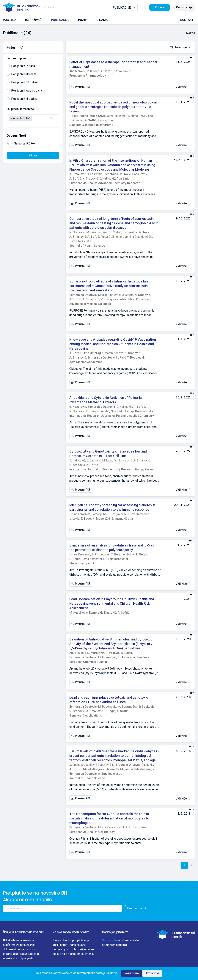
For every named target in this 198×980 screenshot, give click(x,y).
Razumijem (132, 973)
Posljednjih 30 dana (24, 74)
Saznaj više (109, 940)
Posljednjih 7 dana (23, 66)
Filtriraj (33, 155)
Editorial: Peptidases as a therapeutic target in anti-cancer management (113, 64)
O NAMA (102, 20)
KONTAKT (187, 20)
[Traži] (95, 7)
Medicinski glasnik (82, 563)
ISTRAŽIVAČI (34, 20)
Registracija (184, 7)
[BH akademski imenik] (22, 7)
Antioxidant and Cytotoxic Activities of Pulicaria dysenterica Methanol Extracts (106, 400)
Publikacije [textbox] (122, 8)
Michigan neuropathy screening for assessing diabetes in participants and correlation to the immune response (112, 507)
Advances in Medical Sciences (90, 304)
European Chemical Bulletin (88, 662)
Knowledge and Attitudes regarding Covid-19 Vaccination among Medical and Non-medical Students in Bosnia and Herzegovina (113, 344)
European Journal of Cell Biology (92, 832)
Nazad (188, 33)
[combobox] (124, 7)
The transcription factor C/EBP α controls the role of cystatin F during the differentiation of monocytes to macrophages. (109, 818)
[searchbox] (10, 124)
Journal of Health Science (87, 246)
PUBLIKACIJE (60, 20)
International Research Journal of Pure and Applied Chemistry (112, 416)
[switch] (10, 144)
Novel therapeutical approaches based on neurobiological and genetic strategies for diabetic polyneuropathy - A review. (113, 107)
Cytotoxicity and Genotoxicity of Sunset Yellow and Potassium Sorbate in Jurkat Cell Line (108, 454)
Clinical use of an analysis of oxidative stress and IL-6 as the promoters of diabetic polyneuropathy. (112, 548)
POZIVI (83, 20)
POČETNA (10, 20)
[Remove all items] (51, 118)
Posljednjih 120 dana (25, 82)
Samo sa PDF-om (26, 143)
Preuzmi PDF (81, 87)
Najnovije (179, 47)
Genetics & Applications (86, 716)
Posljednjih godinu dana (27, 91)
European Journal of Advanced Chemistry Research (105, 183)
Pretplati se (135, 908)
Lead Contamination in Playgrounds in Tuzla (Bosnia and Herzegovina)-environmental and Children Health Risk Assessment (112, 603)
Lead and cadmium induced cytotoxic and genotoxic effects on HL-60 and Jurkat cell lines (109, 700)
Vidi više (183, 87)
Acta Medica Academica (86, 362)
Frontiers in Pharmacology (88, 76)
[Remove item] (12, 118)
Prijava (160, 7)
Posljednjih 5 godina (24, 99)
